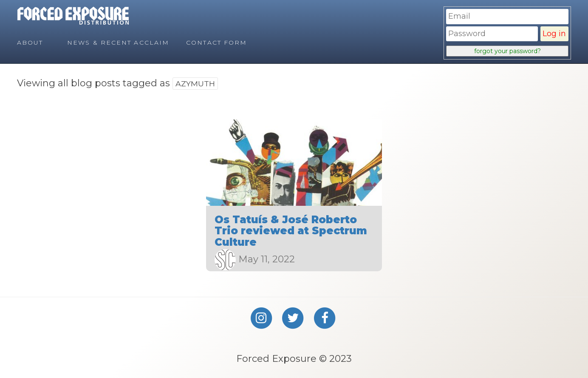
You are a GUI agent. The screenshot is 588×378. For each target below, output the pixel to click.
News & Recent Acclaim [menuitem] (118, 43)
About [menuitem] (30, 43)
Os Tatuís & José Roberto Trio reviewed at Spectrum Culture (291, 231)
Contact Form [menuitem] (216, 43)
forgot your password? (507, 51)
